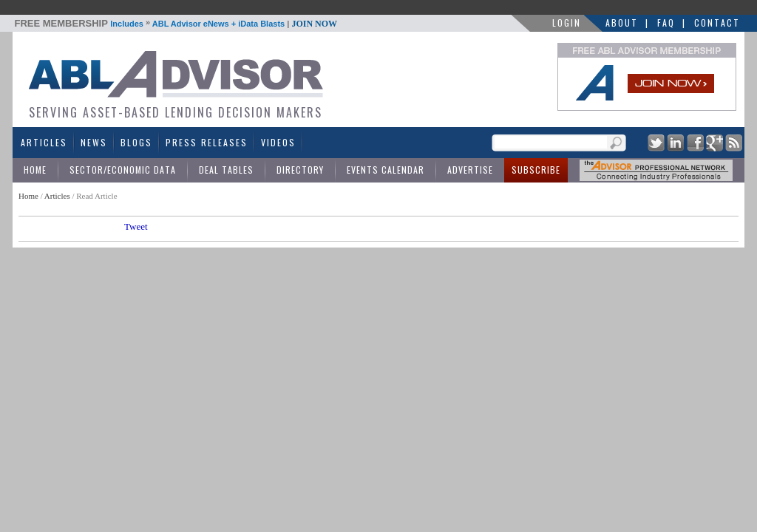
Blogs (136, 142)
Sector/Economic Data (123, 170)
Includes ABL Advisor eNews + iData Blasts (176, 24)
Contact (717, 23)
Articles (44, 142)
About (622, 23)
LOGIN (567, 23)
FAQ (666, 23)
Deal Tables (226, 170)
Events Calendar (386, 170)
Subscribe (536, 170)
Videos (278, 142)
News (94, 142)
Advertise (470, 170)
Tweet (136, 226)
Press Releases (207, 142)
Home (35, 170)
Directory (300, 170)
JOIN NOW (314, 24)
